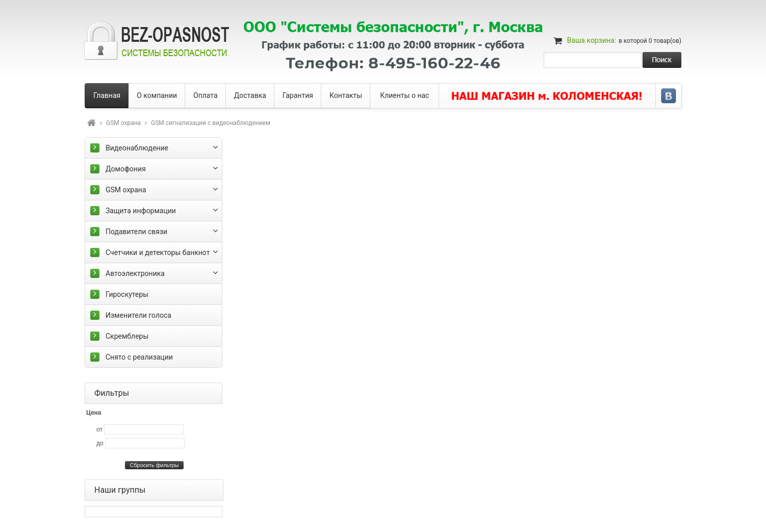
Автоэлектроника (135, 273)
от (99, 429)
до (100, 443)
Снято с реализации (139, 357)
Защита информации (141, 211)
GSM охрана (123, 123)
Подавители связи (136, 232)
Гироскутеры (127, 294)
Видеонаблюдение (137, 148)
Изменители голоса (138, 315)
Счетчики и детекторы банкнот (158, 252)
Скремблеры (127, 336)
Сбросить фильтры (155, 465)
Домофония (126, 169)
